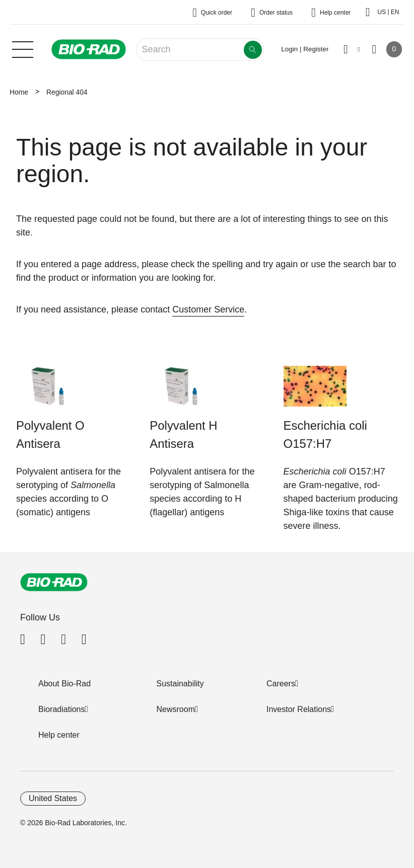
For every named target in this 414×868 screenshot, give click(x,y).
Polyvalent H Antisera (183, 435)
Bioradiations (62, 709)
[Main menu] (23, 48)
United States (53, 798)
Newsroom (176, 709)
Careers (281, 684)
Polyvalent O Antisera (50, 435)
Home (19, 92)
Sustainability (180, 684)
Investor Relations (299, 709)
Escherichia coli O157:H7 (325, 435)
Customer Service (208, 309)
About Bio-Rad (64, 684)
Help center (59, 735)
